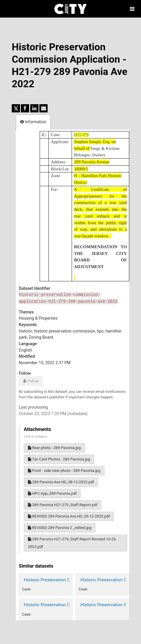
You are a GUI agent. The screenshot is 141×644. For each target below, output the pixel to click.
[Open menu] (132, 9)
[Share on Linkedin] (34, 108)
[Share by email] (43, 108)
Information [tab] (33, 122)
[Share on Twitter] (16, 108)
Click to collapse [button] (35, 437)
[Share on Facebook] (25, 108)
